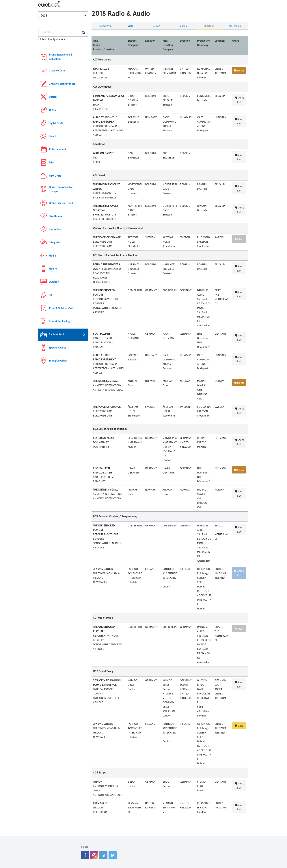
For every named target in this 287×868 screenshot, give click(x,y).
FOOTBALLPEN (101, 334)
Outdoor (54, 282)
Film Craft (55, 176)
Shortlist (209, 26)
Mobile (53, 269)
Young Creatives (58, 361)
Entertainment (57, 149)
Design (53, 97)
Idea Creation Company (168, 45)
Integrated (55, 243)
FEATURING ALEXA (103, 438)
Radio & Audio (57, 335)
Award (235, 41)
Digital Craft (56, 123)
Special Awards (58, 348)
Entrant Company (133, 43)
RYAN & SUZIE (101, 69)
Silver (157, 26)
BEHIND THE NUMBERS (106, 265)
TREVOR (98, 782)
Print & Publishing (59, 321)
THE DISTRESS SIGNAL (105, 381)
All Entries (235, 26)
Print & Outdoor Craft (62, 308)
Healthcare (55, 216)
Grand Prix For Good (61, 203)
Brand (96, 45)
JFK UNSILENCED (103, 569)
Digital (53, 110)
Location (150, 41)
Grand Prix (105, 26)
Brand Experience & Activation (61, 57)
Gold (131, 26)
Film (51, 163)
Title (96, 41)
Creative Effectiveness (62, 84)
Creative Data (57, 71)
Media (52, 256)
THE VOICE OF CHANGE (107, 237)
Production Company (204, 43)
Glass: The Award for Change (61, 189)
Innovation (55, 229)
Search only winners (52, 39)
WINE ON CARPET (103, 153)
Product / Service (103, 50)
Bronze (183, 26)
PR (50, 295)
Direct (53, 136)
